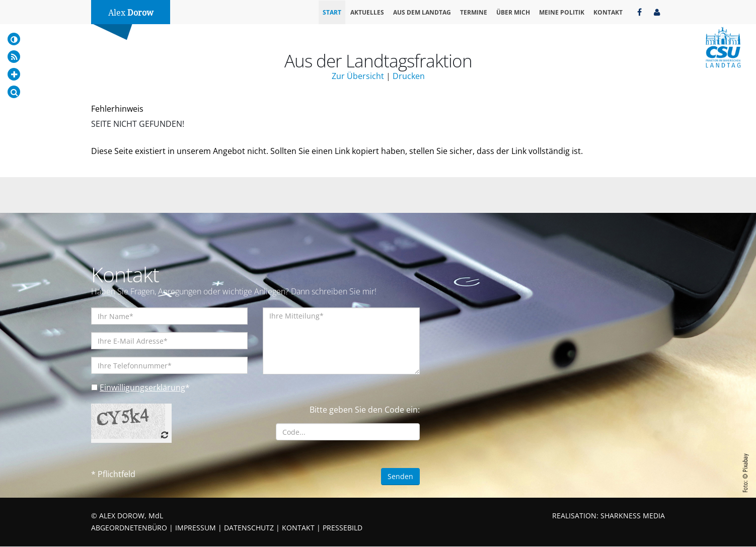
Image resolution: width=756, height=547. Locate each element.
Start (332, 12)
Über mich (513, 12)
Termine (474, 12)
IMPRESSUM (196, 528)
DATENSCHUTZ (249, 528)
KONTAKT (298, 528)
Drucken (409, 76)
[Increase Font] (14, 74)
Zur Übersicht (358, 76)
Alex (131, 13)
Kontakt (608, 12)
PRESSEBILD (343, 528)
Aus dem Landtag (422, 12)
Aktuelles (367, 12)
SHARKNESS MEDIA (633, 516)
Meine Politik (562, 12)
